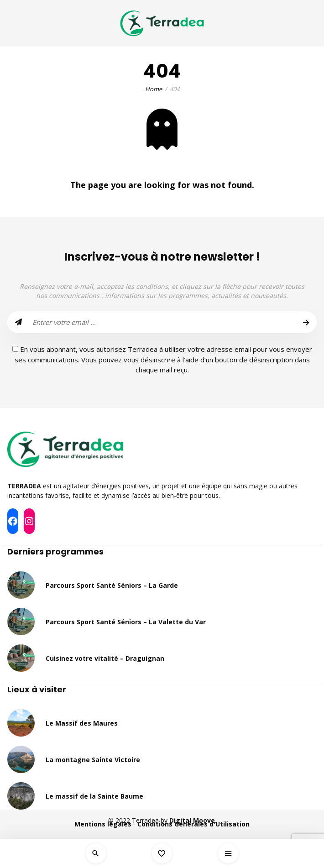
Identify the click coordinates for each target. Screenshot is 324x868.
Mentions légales (103, 824)
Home (154, 89)
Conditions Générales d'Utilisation (193, 824)
